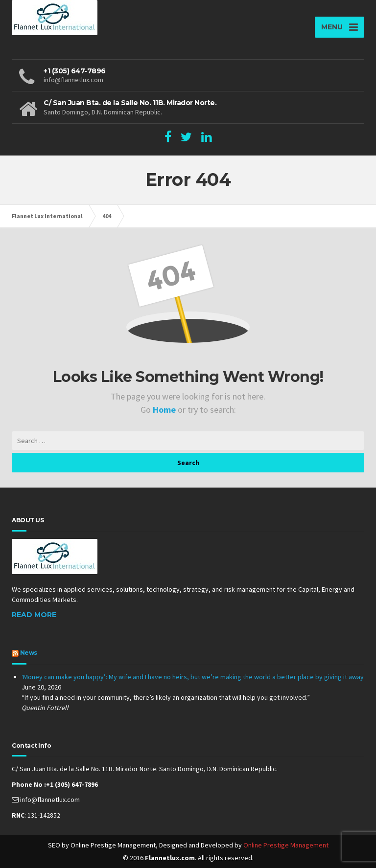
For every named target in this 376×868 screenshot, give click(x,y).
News (29, 653)
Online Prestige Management (286, 845)
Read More (34, 615)
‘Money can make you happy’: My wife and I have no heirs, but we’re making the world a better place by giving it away (193, 677)
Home (165, 410)
